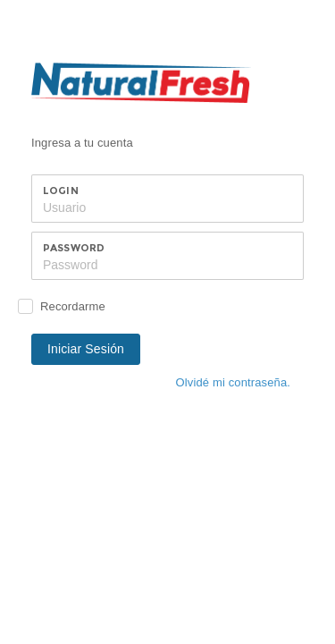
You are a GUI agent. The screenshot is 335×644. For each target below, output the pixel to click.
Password (74, 248)
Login (61, 191)
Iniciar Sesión (86, 349)
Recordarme (73, 306)
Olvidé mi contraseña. (233, 382)
